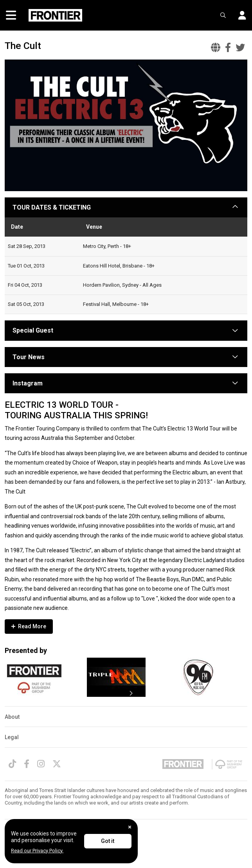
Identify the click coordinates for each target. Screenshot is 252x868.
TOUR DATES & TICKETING (52, 207)
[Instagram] (41, 764)
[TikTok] (12, 764)
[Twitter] (57, 764)
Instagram (28, 383)
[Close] (130, 827)
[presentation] (131, 694)
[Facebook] (27, 764)
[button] (239, 15)
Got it (108, 841)
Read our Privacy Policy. (37, 851)
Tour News (29, 357)
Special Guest (33, 330)
